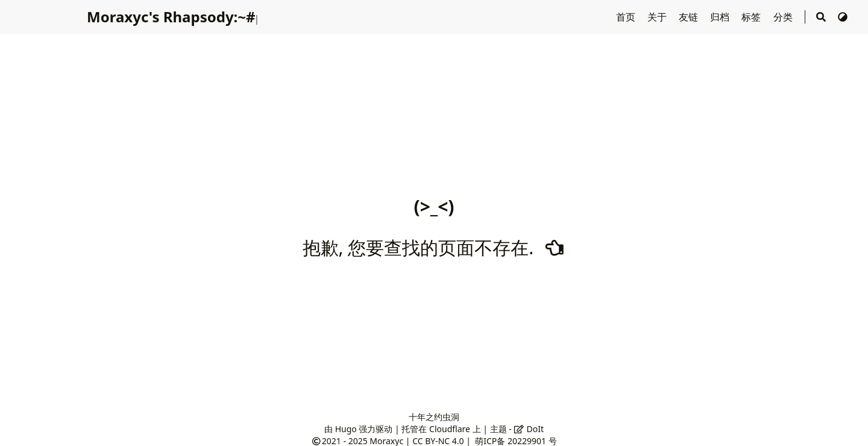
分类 (784, 17)
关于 (658, 17)
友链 (690, 17)
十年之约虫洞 (434, 417)
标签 (752, 17)
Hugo (346, 429)
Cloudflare (450, 429)
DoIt (529, 429)
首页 (627, 17)
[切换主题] (843, 17)
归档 (721, 17)
